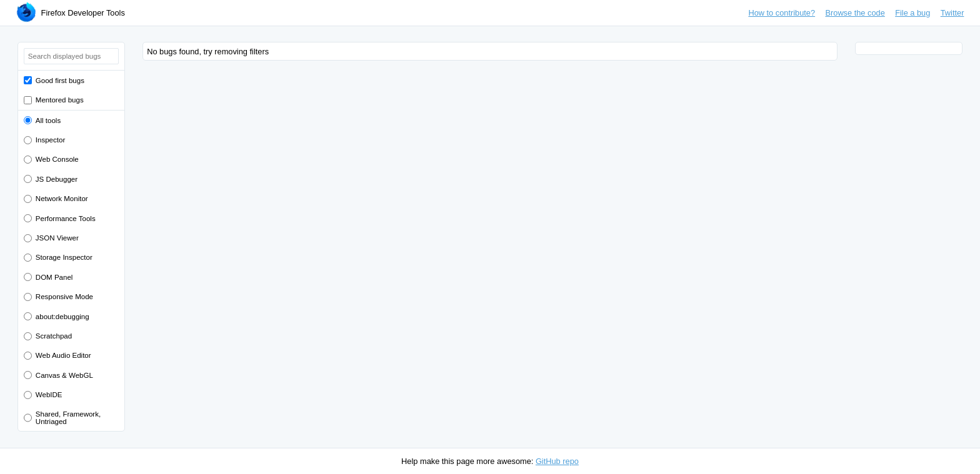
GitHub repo (557, 461)
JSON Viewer (57, 238)
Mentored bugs (60, 100)
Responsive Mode (64, 297)
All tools (48, 121)
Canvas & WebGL (64, 375)
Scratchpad (54, 336)
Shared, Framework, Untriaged (68, 418)
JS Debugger (57, 179)
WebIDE (49, 395)
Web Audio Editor (63, 355)
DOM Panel (54, 277)
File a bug (912, 13)
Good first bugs (60, 81)
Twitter (952, 13)
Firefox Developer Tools (83, 13)
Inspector (50, 140)
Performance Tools (66, 219)
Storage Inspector (64, 257)
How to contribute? (782, 13)
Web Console (57, 159)
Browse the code (855, 13)
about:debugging (62, 317)
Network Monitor (62, 199)
